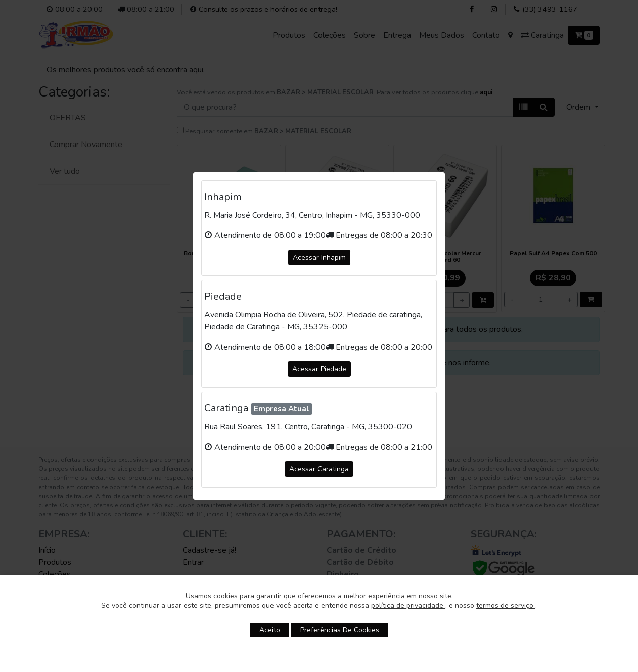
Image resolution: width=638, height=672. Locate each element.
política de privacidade (408, 606)
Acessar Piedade (319, 369)
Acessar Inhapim (319, 257)
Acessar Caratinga (319, 469)
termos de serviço (506, 606)
